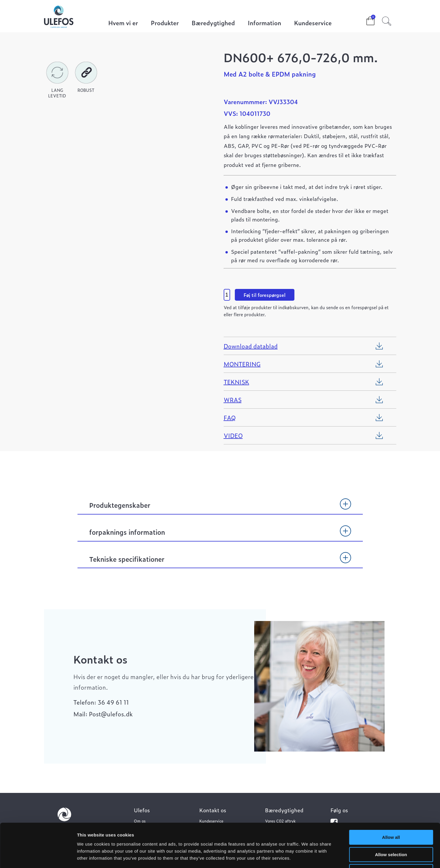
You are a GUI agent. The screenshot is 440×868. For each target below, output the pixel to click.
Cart (366, 19)
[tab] (220, 508)
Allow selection (391, 814)
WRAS (233, 400)
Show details (308, 856)
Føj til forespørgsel (265, 295)
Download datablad (251, 346)
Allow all (391, 796)
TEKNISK (236, 382)
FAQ (230, 417)
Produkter (165, 23)
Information (264, 23)
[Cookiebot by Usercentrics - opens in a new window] (38, 857)
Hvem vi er (123, 23)
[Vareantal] (227, 295)
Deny (391, 831)
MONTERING (242, 364)
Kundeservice (313, 23)
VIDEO (233, 435)
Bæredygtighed (213, 23)
